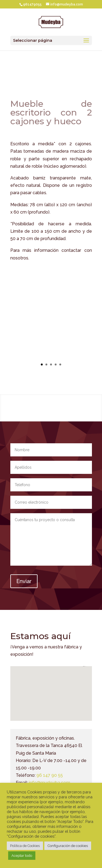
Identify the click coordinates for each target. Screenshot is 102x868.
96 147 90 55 (50, 775)
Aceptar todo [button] (22, 856)
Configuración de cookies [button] (68, 846)
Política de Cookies (25, 846)
